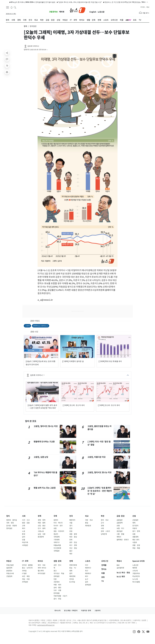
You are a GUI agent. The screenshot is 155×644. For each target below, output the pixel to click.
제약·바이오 (42, 568)
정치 (8, 516)
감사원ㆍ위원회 (12, 526)
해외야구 (88, 568)
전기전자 (135, 526)
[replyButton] (7, 59)
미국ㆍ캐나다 (58, 523)
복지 (24, 528)
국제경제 (57, 537)
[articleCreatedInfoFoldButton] (47, 50)
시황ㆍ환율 (120, 534)
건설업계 (9, 576)
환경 (24, 534)
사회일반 (25, 545)
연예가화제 (73, 565)
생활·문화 (58, 561)
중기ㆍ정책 (136, 531)
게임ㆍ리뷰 (26, 579)
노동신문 (101, 12)
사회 (24, 516)
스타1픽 (135, 571)
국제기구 (57, 542)
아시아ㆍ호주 (58, 526)
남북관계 (104, 534)
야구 (87, 565)
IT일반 (24, 573)
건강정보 (57, 582)
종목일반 (88, 585)
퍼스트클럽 (136, 582)
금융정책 (120, 523)
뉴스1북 (135, 579)
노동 (24, 531)
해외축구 (88, 573)
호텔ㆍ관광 (136, 545)
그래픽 (27, 326)
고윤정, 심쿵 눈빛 (41, 457)
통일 (87, 523)
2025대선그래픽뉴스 (41, 326)
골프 (87, 582)
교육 (24, 526)
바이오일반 (42, 573)
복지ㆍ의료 (42, 565)
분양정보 (9, 571)
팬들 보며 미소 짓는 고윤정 (45, 488)
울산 (71, 551)
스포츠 (88, 561)
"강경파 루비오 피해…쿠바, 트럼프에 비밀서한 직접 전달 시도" (70, 2)
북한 (103, 516)
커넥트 (143, 7)
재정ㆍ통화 (42, 523)
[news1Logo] (15, 622)
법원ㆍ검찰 (26, 523)
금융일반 (120, 520)
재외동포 (88, 526)
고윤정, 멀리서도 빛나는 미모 (46, 426)
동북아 (56, 520)
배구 (87, 576)
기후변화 (57, 540)
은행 (118, 526)
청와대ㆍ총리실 (12, 520)
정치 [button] (25, 26)
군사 (102, 523)
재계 (134, 523)
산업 (134, 516)
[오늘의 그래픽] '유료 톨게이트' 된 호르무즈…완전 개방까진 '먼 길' (100, 491)
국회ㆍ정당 (10, 523)
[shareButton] (7, 53)
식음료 (135, 542)
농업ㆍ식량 (42, 534)
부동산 (9, 561)
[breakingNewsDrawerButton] (12, 7)
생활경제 (135, 537)
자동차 (135, 528)
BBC (118, 565)
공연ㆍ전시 (57, 565)
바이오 (40, 561)
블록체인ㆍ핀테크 (123, 540)
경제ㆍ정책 (42, 520)
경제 (40, 516)
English (93, 12)
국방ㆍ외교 (89, 520)
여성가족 (25, 542)
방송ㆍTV (73, 568)
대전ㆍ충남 (73, 537)
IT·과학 (25, 561)
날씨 (24, 537)
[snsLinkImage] (134, 632)
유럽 (55, 528)
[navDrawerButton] (8, 7)
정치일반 (9, 528)
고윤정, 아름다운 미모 (97, 457)
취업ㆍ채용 (136, 548)
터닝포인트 (136, 576)
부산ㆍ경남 (73, 548)
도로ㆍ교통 (57, 590)
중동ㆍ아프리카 (59, 531)
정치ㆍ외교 (105, 520)
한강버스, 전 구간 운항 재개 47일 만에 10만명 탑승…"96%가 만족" (118, 2)
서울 (71, 523)
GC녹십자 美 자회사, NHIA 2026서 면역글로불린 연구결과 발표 (23, 2)
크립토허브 (53, 12)
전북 (71, 540)
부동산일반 (10, 565)
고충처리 (98, 611)
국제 (55, 516)
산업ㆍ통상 (42, 526)
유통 (134, 534)
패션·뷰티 (136, 540)
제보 (148, 7)
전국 (71, 516)
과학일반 (25, 582)
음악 (71, 573)
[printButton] (7, 72)
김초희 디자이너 (33, 46)
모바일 (24, 571)
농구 (87, 579)
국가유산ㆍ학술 (59, 573)
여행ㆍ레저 (57, 585)
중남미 (56, 534)
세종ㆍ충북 (73, 534)
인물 (24, 540)
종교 (55, 571)
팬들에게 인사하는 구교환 (44, 442)
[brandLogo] (77, 10)
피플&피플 (57, 545)
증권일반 (120, 531)
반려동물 (57, 593)
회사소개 (57, 611)
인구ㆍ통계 (42, 528)
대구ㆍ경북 (73, 545)
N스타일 (72, 582)
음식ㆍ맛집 (57, 599)
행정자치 (72, 520)
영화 (71, 571)
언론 (55, 579)
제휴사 (119, 561)
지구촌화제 (57, 548)
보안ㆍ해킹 (26, 576)
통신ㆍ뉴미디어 (27, 568)
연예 (71, 561)
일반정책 (9, 568)
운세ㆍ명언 (57, 588)
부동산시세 (10, 573)
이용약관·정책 (86, 611)
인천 (71, 528)
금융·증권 (121, 516)
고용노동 (41, 531)
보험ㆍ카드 (120, 528)
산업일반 (135, 520)
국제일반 (57, 551)
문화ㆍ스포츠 (105, 531)
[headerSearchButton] (15, 7)
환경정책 (41, 537)
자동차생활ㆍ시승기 (60, 596)
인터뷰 (72, 579)
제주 (71, 554)
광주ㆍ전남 (73, 542)
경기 (71, 526)
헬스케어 (41, 571)
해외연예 (72, 576)
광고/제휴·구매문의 (71, 611)
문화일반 (57, 576)
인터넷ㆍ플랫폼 (27, 565)
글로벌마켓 (120, 568)
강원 (71, 531)
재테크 (119, 537)
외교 (87, 516)
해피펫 (62, 12)
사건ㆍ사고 (26, 520)
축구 (87, 571)
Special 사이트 (139, 561)
